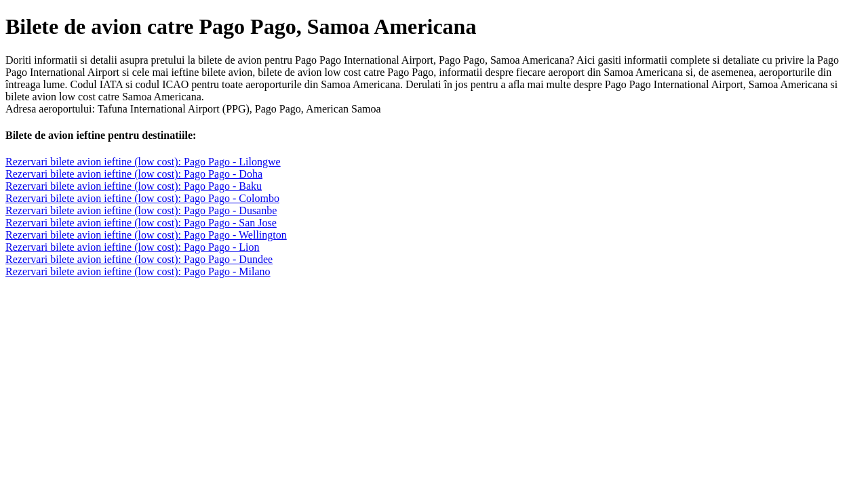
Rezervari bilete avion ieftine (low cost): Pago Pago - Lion (133, 247)
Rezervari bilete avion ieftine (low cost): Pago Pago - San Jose (141, 223)
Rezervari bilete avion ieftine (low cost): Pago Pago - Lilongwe (143, 162)
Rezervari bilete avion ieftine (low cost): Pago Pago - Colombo (142, 198)
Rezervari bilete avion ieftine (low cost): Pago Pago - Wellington (146, 235)
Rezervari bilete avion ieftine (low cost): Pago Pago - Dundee (139, 259)
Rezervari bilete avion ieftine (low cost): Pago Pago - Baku (134, 186)
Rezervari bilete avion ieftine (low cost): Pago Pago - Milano (138, 271)
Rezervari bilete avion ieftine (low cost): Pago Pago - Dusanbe (141, 210)
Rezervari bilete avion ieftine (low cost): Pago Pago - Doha (134, 174)
